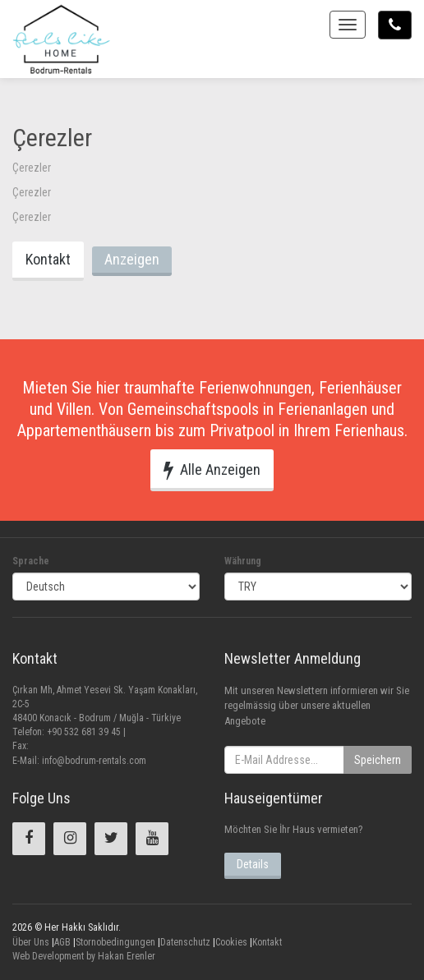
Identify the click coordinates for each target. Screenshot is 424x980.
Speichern (378, 760)
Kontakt (48, 259)
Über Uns (31, 942)
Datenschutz (185, 942)
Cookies (231, 942)
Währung (243, 561)
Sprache (31, 561)
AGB (62, 942)
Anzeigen (132, 259)
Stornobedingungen (115, 942)
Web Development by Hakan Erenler (84, 956)
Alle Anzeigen (212, 470)
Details (253, 864)
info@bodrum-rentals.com (94, 761)
